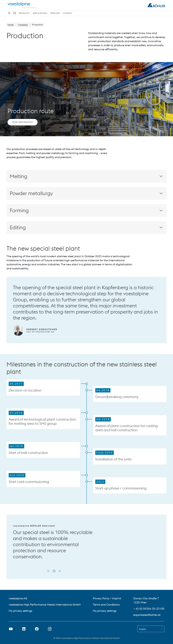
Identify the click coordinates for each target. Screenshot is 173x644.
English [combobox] (143, 629)
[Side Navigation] (9, 13)
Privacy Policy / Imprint (107, 598)
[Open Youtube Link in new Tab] (11, 629)
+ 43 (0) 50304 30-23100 (149, 609)
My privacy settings (20, 611)
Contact (68, 13)
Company (23, 25)
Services (55, 13)
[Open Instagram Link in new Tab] (50, 629)
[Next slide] (59, 571)
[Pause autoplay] (54, 571)
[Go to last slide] (49, 571)
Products (24, 13)
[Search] (15, 13)
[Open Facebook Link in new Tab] (37, 629)
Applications (40, 13)
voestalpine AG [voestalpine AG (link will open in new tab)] (18, 598)
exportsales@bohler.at (147, 615)
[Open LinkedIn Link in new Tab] (24, 629)
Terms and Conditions (106, 605)
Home (11, 25)
